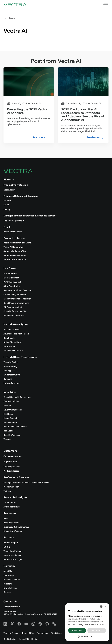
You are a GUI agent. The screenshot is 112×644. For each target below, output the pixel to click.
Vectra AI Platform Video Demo (17, 243)
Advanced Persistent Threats (16, 334)
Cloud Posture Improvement (16, 303)
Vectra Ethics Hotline (28, 639)
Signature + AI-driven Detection (17, 290)
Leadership (9, 575)
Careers (7, 592)
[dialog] (87, 622)
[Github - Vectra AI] (47, 624)
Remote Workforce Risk (14, 316)
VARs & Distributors (12, 555)
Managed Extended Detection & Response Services (30, 216)
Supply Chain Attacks (13, 351)
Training (7, 491)
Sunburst (8, 379)
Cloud (6, 205)
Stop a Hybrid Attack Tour (15, 251)
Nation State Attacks (13, 342)
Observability (9, 190)
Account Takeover (12, 330)
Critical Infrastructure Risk (15, 311)
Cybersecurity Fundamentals (16, 527)
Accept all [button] (77, 630)
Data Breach (9, 338)
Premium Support (11, 487)
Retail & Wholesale (12, 435)
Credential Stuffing (12, 375)
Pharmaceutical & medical (15, 427)
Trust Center (57, 633)
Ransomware (9, 346)
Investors (8, 584)
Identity (7, 209)
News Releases (10, 588)
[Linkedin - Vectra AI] (5, 624)
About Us (8, 571)
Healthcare (8, 414)
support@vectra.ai (12, 607)
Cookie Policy (10, 639)
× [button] (105, 607)
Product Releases (11, 471)
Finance (7, 406)
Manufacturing (10, 422)
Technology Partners (13, 551)
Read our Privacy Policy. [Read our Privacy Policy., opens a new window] (94, 625)
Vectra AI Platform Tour (14, 247)
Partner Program (11, 543)
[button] (87, 637)
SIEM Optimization (12, 286)
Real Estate (9, 431)
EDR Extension (10, 274)
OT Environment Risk (13, 307)
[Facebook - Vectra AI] (19, 624)
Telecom (7, 439)
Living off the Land (12, 383)
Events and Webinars (13, 531)
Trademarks (43, 633)
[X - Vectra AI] (12, 624)
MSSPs (7, 547)
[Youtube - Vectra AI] (26, 624)
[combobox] (101, 607)
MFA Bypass (9, 371)
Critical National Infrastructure (17, 397)
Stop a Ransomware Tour (15, 256)
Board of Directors (12, 580)
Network (7, 201)
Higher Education (11, 418)
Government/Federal (13, 410)
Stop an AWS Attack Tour (15, 260)
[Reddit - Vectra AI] (40, 624)
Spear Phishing (10, 367)
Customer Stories (13, 456)
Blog (6, 519)
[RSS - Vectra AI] (54, 624)
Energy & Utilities (11, 401)
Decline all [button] (97, 630)
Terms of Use (28, 633)
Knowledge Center (12, 467)
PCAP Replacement (12, 282)
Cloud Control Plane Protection (17, 299)
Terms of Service (11, 633)
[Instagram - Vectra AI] (33, 624)
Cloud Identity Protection (15, 295)
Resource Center (11, 523)
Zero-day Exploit (11, 362)
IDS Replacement (11, 278)
